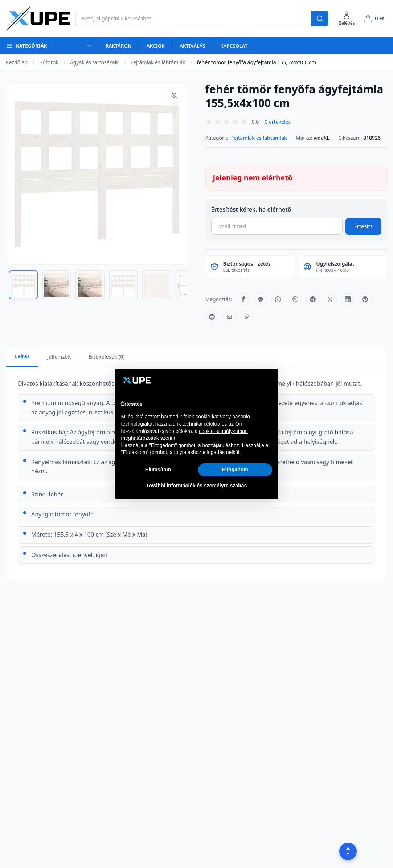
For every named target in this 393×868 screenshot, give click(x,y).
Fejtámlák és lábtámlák (158, 62)
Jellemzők (59, 357)
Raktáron (119, 46)
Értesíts (363, 226)
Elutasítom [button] (158, 470)
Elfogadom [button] (235, 470)
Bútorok (49, 62)
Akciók (156, 46)
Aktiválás (193, 46)
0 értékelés (278, 122)
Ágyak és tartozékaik (95, 62)
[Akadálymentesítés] (348, 851)
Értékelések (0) (106, 357)
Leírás (22, 356)
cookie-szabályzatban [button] (223, 431)
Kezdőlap (17, 62)
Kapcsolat (234, 46)
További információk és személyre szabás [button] (197, 486)
